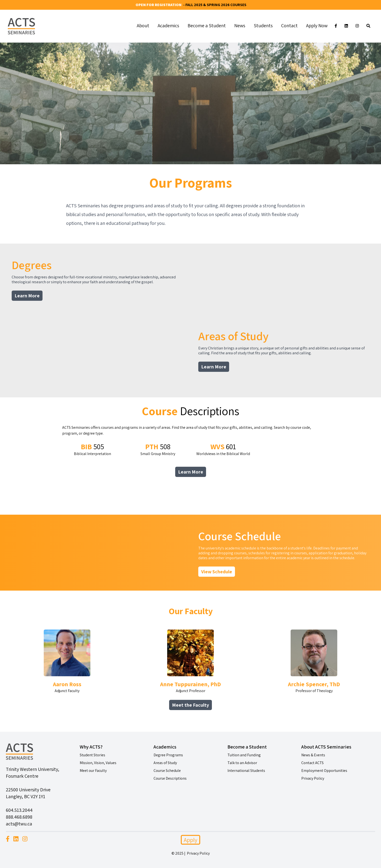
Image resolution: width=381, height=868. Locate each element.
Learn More (27, 296)
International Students (246, 771)
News (240, 26)
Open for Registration (159, 5)
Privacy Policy (313, 778)
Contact (289, 26)
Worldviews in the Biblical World (223, 449)
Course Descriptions (170, 778)
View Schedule (217, 572)
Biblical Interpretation (92, 449)
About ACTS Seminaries (326, 747)
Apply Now (317, 26)
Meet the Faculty (190, 705)
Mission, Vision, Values (98, 763)
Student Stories (92, 755)
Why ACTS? (91, 747)
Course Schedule (167, 771)
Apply (190, 840)
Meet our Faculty (93, 771)
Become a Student (207, 26)
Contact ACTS (312, 763)
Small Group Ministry (158, 449)
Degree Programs (168, 755)
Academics (168, 26)
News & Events (313, 755)
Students (263, 26)
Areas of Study (165, 763)
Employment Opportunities (324, 771)
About (143, 26)
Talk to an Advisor (242, 763)
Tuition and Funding (244, 755)
